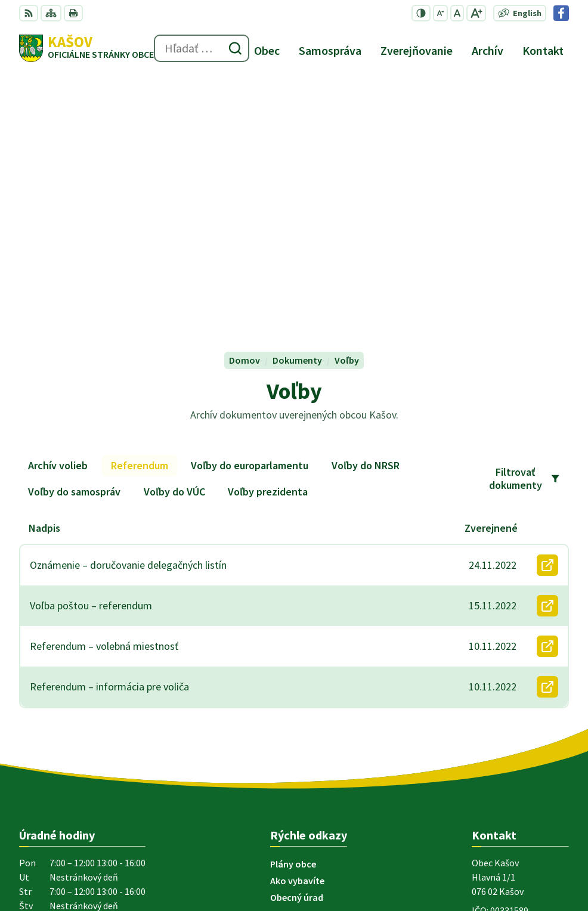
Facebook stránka (510, 726)
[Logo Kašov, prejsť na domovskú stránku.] (86, 48)
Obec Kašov (110, 806)
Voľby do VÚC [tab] (174, 245)
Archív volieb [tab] (58, 219)
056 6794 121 (497, 698)
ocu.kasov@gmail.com (520, 712)
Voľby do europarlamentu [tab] (250, 219)
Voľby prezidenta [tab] (268, 245)
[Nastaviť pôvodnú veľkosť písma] (457, 13)
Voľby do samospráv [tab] (74, 245)
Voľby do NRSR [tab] (366, 219)
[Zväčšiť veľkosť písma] (476, 13)
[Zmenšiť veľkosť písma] (440, 13)
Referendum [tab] (140, 219)
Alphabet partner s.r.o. (175, 795)
